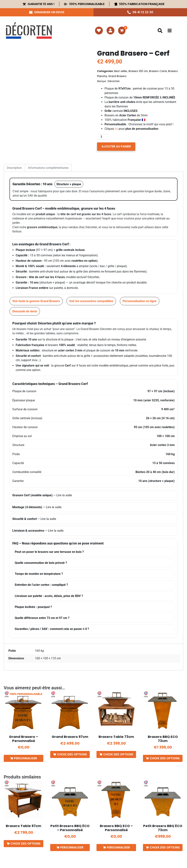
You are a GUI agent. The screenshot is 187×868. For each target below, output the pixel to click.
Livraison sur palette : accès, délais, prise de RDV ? (49, 596)
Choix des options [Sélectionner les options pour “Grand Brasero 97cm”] (72, 754)
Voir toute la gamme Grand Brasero (36, 301)
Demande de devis (25, 311)
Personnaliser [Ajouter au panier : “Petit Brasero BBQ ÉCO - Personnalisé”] (72, 847)
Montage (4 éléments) (37, 507)
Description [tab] (14, 168)
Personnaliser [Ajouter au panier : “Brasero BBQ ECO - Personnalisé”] (118, 847)
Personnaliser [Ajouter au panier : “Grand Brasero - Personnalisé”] (25, 758)
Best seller (121, 71)
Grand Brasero (117, 76)
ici (116, 129)
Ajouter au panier (116, 146)
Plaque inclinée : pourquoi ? (33, 607)
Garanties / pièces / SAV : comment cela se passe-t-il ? (52, 629)
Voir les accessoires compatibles (91, 301)
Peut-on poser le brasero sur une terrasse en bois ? (49, 552)
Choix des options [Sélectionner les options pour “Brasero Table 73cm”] (118, 754)
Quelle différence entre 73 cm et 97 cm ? (42, 618)
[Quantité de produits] (103, 137)
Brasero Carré (158, 71)
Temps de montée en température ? (39, 574)
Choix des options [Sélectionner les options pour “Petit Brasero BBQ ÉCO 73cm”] (165, 847)
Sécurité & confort (34, 519)
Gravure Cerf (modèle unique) (42, 495)
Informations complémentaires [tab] (48, 168)
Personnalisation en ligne (140, 301)
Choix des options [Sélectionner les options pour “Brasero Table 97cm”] (25, 844)
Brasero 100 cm (138, 71)
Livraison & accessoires (38, 531)
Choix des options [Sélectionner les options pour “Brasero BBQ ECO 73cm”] (165, 758)
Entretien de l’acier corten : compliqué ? (41, 585)
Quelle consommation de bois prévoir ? (41, 563)
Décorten (114, 81)
